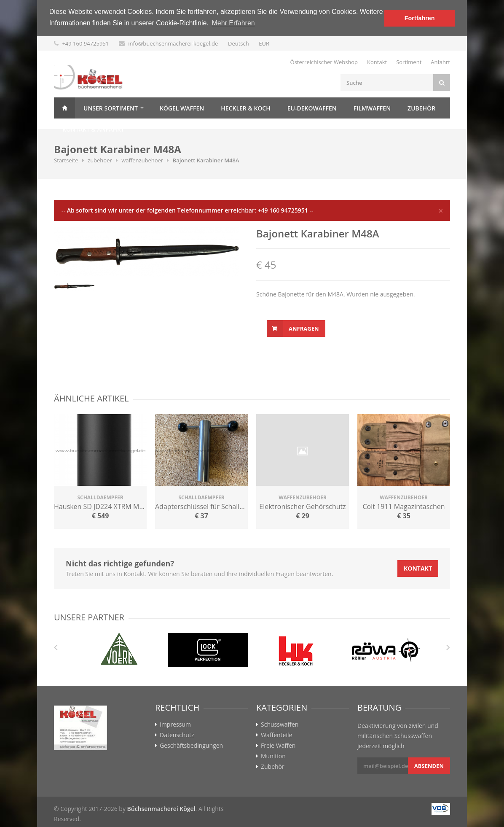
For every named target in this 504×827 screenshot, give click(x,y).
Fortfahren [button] (420, 18)
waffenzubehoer (142, 160)
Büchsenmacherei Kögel (161, 809)
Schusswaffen (280, 725)
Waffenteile (276, 735)
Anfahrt (440, 62)
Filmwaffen (372, 108)
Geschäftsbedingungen (191, 746)
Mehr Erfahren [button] (233, 23)
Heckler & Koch (245, 108)
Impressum (175, 725)
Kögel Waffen (182, 108)
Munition (273, 756)
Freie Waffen (278, 746)
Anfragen (304, 329)
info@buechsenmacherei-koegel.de (173, 43)
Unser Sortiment (111, 108)
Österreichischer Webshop (324, 62)
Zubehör (421, 108)
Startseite (66, 160)
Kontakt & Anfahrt (93, 129)
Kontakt (377, 62)
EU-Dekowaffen (312, 108)
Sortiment (409, 62)
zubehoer (100, 160)
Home (64, 108)
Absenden (429, 766)
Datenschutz (177, 735)
